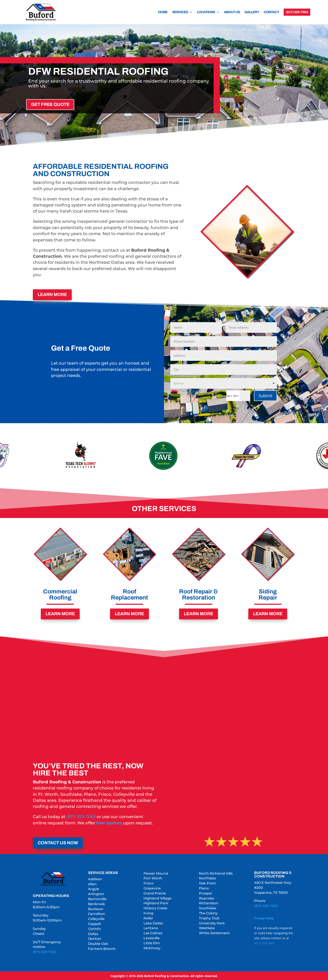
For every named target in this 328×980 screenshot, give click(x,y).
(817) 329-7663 (81, 816)
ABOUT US (232, 12)
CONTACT (271, 12)
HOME (163, 12)
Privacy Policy (264, 918)
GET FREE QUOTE (50, 104)
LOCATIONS (206, 12)
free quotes (109, 822)
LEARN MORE (52, 295)
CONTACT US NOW (58, 842)
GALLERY (252, 12)
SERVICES (180, 12)
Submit (265, 395)
